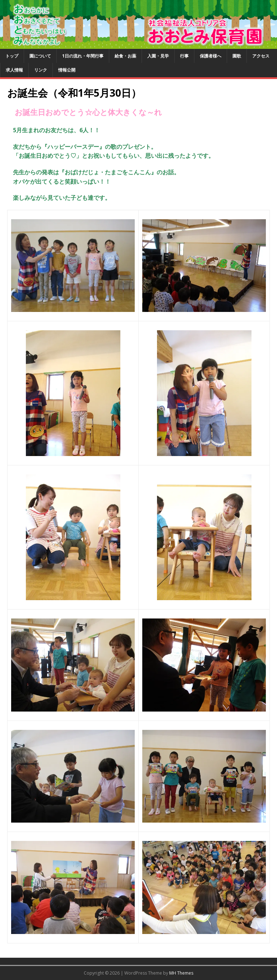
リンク (41, 70)
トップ (12, 56)
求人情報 (14, 70)
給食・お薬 (125, 56)
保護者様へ (211, 56)
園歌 (237, 56)
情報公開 (67, 70)
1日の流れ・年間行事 (83, 56)
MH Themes (181, 973)
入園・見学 (158, 56)
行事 (184, 56)
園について (40, 56)
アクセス (261, 56)
